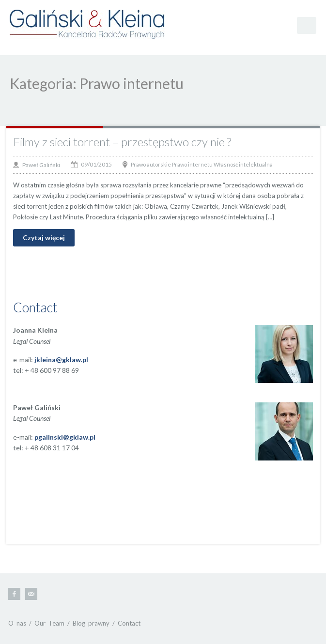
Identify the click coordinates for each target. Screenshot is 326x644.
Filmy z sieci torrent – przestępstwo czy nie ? (122, 142)
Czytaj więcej (44, 238)
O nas (17, 623)
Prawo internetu (192, 164)
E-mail (31, 594)
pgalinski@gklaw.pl (65, 437)
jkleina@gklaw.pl (61, 360)
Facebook (14, 594)
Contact (129, 623)
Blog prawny (91, 623)
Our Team (49, 623)
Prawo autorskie (151, 164)
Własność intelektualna (243, 164)
